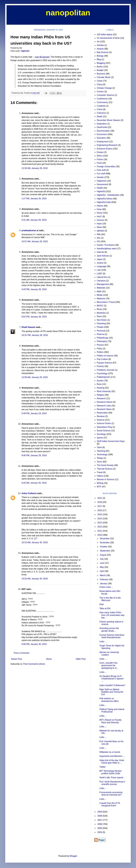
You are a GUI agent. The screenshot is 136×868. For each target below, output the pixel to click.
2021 (100, 498)
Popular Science (104, 363)
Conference (102, 99)
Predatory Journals (106, 370)
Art (98, 42)
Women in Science (105, 479)
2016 (100, 510)
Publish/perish (103, 377)
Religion (101, 395)
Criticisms (101, 113)
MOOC (100, 306)
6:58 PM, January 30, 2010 (34, 644)
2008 (100, 816)
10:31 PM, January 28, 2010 (35, 335)
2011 (100, 531)
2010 (100, 535)
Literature (101, 281)
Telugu (100, 458)
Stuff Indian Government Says (111, 441)
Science (100, 420)
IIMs (99, 234)
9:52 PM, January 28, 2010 (34, 317)
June (102, 563)
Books (100, 67)
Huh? (99, 217)
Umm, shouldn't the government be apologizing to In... (109, 665)
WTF (99, 487)
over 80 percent (42, 57)
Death (100, 116)
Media (100, 295)
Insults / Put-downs (106, 245)
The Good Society (105, 465)
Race (99, 384)
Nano (99, 316)
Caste (100, 81)
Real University (104, 391)
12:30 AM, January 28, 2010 (35, 168)
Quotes (100, 381)
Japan (100, 259)
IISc (99, 238)
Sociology (101, 434)
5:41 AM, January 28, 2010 (34, 220)
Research (101, 398)
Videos (100, 476)
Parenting (101, 323)
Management (103, 284)
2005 (100, 828)
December (105, 538)
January (104, 584)
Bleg (99, 59)
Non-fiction (102, 320)
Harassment (102, 184)
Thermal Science (105, 469)
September (105, 551)
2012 (100, 527)
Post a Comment (22, 653)
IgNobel (100, 231)
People (100, 327)
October (104, 547)
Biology (100, 56)
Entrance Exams (104, 149)
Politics (100, 352)
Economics (102, 134)
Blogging (101, 63)
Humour (100, 220)
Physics (100, 345)
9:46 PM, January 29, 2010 (34, 455)
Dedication (102, 124)
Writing (100, 483)
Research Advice (105, 402)
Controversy (102, 102)
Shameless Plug (104, 427)
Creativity (101, 106)
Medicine (101, 299)
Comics (100, 92)
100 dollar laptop (104, 34)
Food (99, 163)
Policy (100, 349)
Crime (100, 109)
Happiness (102, 181)
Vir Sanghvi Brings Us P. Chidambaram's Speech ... (111, 679)
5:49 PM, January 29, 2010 (34, 413)
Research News (104, 409)
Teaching (101, 451)
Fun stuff (101, 174)
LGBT (100, 274)
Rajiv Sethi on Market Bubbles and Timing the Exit (111, 692)
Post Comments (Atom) (34, 664)
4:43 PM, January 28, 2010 (34, 289)
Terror (100, 462)
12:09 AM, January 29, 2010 (35, 377)
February (104, 579)
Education (101, 138)
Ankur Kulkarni (29, 493)
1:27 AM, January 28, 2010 (34, 199)
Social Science (104, 431)
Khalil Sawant (28, 327)
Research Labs (104, 406)
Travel (100, 472)
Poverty (100, 366)
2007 (100, 820)
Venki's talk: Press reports (111, 777)
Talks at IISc (105, 608)
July (102, 559)
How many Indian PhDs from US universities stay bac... (112, 615)
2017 (100, 506)
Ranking (101, 388)
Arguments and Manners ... (112, 756)
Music (100, 309)
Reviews (101, 416)
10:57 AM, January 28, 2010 (35, 241)
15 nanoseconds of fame (108, 38)
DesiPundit (102, 127)
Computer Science (105, 95)
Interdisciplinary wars (107, 249)
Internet (100, 252)
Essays (100, 152)
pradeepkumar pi (30, 230)
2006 (100, 824)
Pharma (100, 334)
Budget (100, 70)
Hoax (99, 209)
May (102, 567)
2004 (100, 832)
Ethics (100, 156)
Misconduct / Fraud (106, 302)
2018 (100, 502)
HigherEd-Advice (105, 199)
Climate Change (104, 88)
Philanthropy (103, 338)
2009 (100, 812)
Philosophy (102, 341)
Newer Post (17, 659)
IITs (98, 241)
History (100, 206)
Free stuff (101, 170)
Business (101, 74)
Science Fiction (104, 423)
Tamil (99, 447)
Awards (100, 49)
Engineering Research (107, 145)
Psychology (102, 373)
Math (99, 291)
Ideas (99, 227)
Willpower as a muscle (110, 752)
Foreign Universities (106, 166)
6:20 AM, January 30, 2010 (34, 483)
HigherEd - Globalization (108, 195)
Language (101, 266)
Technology (102, 454)
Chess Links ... (106, 587)
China (100, 84)
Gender (100, 177)
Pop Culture (102, 359)
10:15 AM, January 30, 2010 (35, 542)
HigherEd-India (104, 202)
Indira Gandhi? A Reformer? (112, 685)
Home (49, 659)
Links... (103, 705)
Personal (101, 331)
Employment (103, 142)
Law (99, 270)
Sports (100, 438)
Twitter (102, 767)
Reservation (102, 413)
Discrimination (103, 131)
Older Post (81, 659)
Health (100, 188)
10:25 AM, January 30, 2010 (35, 579)
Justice (100, 263)
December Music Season (108, 120)
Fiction (100, 159)
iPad (101, 604)
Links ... (103, 642)
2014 (100, 519)
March (103, 575)
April (102, 571)
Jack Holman (103, 256)
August (103, 555)
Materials (101, 288)
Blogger (73, 856)
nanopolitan (68, 13)
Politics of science (105, 356)
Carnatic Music (104, 77)
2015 (100, 514)
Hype (99, 224)
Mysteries (101, 313)
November (105, 543)
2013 (100, 523)
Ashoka (100, 45)
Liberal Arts (102, 277)
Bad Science (103, 52)
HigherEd (25, 51)
